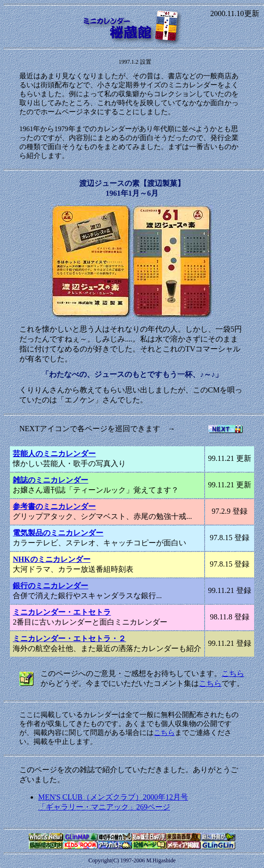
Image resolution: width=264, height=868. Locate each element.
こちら (233, 673)
